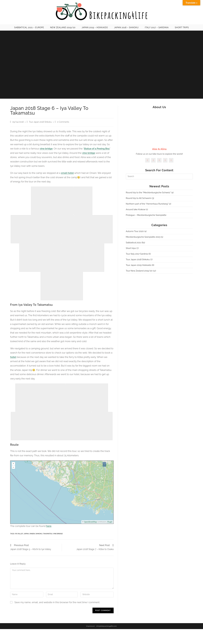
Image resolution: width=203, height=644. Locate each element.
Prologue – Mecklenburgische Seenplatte (146, 215)
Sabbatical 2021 (133, 243)
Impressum (91, 626)
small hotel (67, 173)
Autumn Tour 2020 (135, 231)
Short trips (131, 248)
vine (85, 153)
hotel (13, 357)
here (49, 526)
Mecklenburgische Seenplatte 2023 (143, 237)
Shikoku (39, 534)
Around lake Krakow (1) (137, 209)
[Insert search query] (159, 176)
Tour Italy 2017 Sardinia (137, 254)
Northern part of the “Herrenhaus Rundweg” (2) (149, 204)
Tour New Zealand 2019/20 (139, 271)
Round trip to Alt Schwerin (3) (140, 198)
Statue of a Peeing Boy (97, 149)
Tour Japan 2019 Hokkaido (139, 265)
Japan (26, 534)
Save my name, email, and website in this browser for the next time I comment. (57, 602)
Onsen (32, 534)
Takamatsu (48, 534)
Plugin (110, 522)
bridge (91, 153)
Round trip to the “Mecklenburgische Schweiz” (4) (150, 193)
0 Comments (63, 122)
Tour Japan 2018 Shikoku (40, 122)
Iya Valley (19, 534)
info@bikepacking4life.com (107, 626)
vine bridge (46, 149)
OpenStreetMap (90, 522)
